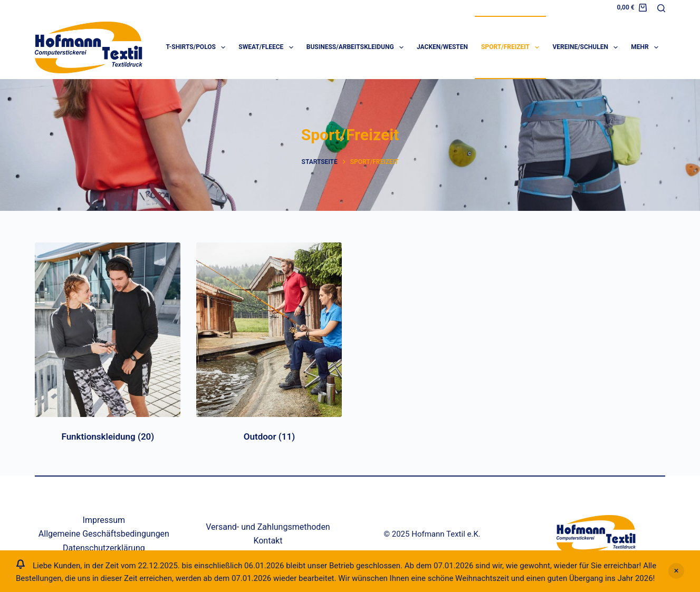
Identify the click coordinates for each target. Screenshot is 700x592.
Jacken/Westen (442, 47)
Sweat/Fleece (268, 47)
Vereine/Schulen (587, 47)
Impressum (104, 520)
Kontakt (268, 541)
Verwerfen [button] (676, 571)
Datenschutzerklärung (104, 548)
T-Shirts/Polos (198, 47)
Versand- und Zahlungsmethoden (268, 527)
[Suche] (661, 8)
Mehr (647, 47)
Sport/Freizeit (512, 47)
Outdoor (269, 436)
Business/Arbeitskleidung (357, 47)
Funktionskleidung (108, 436)
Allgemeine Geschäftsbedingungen (104, 534)
